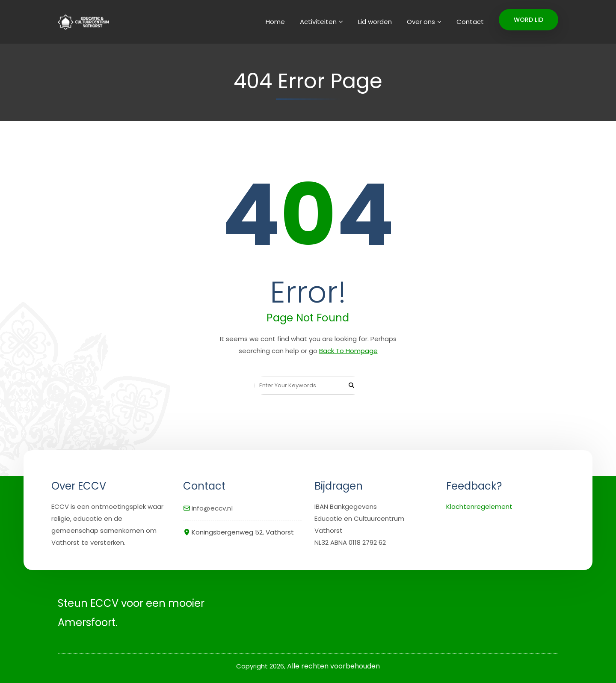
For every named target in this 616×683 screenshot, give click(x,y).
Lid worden (375, 22)
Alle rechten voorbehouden (333, 666)
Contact (470, 22)
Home (275, 22)
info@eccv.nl (212, 508)
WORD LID (529, 20)
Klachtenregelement (479, 506)
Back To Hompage (348, 351)
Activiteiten (318, 22)
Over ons (421, 22)
